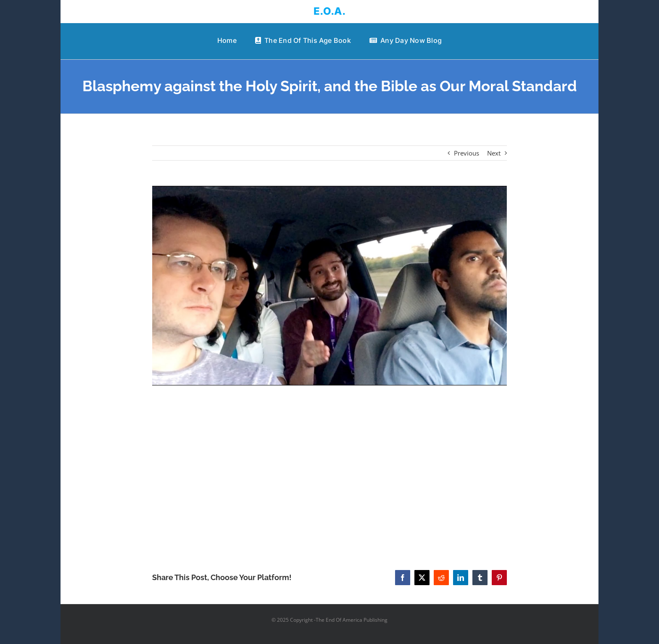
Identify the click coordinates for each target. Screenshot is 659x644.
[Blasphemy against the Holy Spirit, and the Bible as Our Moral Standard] (330, 286)
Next (494, 153)
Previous (467, 153)
